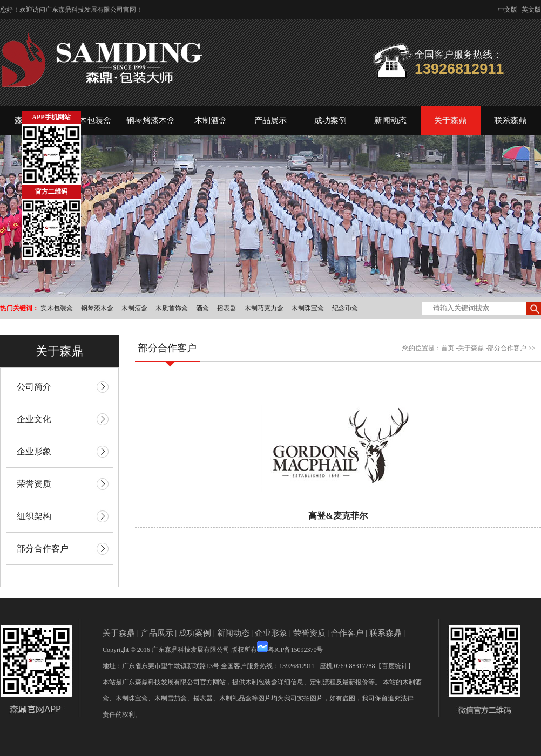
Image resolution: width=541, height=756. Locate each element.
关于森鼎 (450, 120)
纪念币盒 (345, 308)
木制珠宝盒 (308, 308)
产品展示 (270, 120)
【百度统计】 (395, 666)
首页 (448, 348)
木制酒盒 (211, 120)
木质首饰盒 (172, 308)
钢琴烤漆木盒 (151, 120)
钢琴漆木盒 (97, 308)
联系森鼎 (510, 120)
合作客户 (347, 633)
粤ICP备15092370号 (296, 650)
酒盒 (202, 308)
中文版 (508, 10)
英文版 (531, 10)
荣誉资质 (309, 633)
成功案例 (330, 120)
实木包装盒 (91, 120)
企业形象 (271, 633)
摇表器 (227, 308)
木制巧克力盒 (264, 308)
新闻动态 (390, 120)
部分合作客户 (507, 348)
